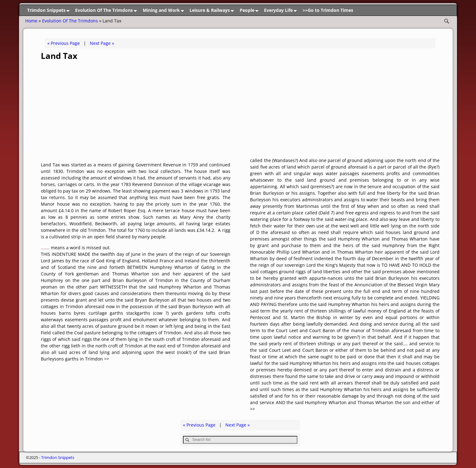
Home (31, 21)
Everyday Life (282, 10)
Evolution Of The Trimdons (107, 10)
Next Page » (102, 43)
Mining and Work (165, 10)
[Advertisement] (240, 110)
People (250, 10)
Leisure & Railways (213, 10)
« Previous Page (64, 43)
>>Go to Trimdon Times (328, 10)
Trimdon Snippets (50, 10)
